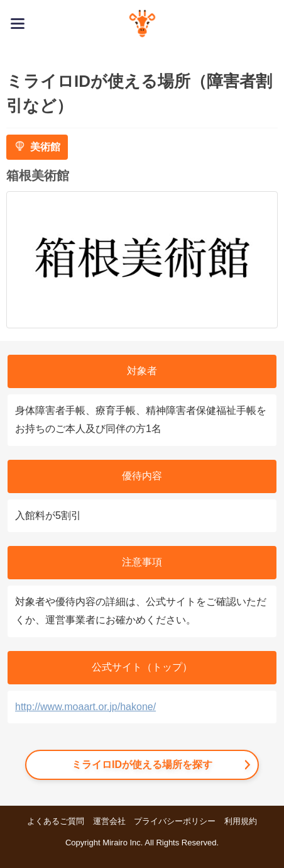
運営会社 (109, 821)
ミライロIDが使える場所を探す (142, 765)
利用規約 (241, 821)
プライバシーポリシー (175, 821)
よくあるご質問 (56, 821)
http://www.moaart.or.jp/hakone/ (85, 707)
